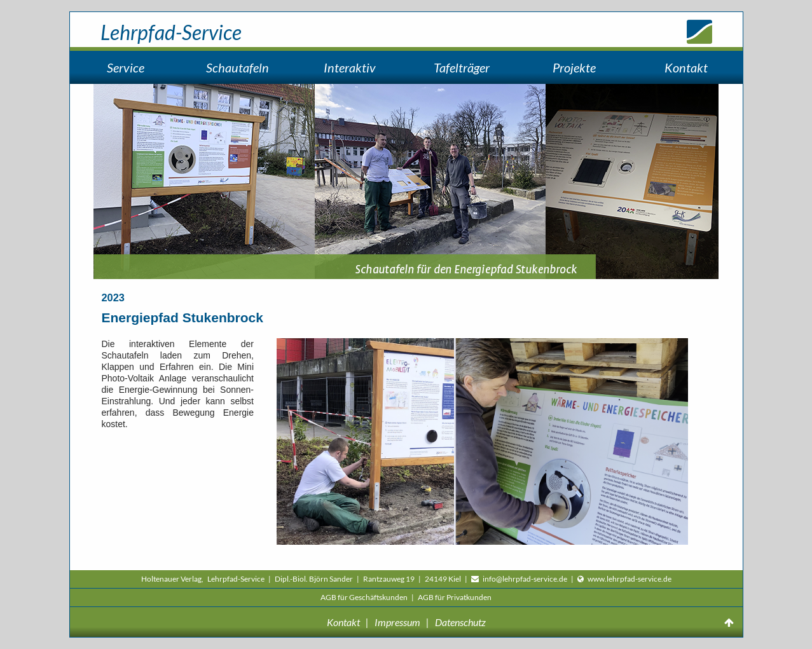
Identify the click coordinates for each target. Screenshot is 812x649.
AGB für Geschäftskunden (365, 597)
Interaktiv (350, 67)
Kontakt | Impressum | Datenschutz (406, 622)
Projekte (574, 67)
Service (126, 67)
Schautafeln (237, 67)
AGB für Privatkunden (455, 597)
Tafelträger (462, 67)
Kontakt (686, 67)
